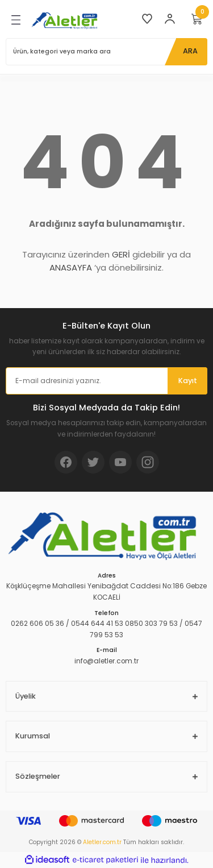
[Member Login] (170, 19)
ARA (190, 51)
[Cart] (197, 19)
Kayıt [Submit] (188, 381)
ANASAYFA (71, 267)
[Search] (106, 52)
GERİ (121, 254)
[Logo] (66, 20)
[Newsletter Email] (106, 381)
